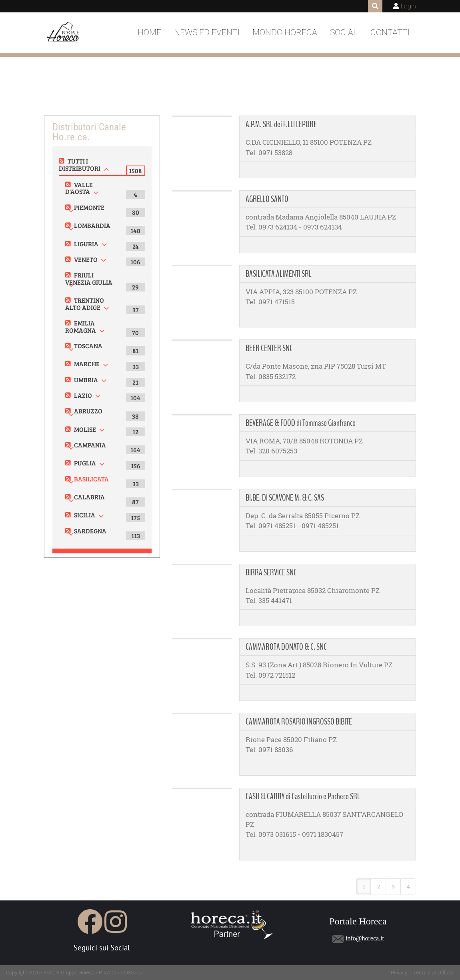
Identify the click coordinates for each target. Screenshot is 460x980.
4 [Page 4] (408, 886)
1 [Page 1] (364, 886)
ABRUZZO (88, 411)
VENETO (86, 259)
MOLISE (85, 429)
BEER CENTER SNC (269, 348)
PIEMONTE (89, 207)
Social (344, 32)
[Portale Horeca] (64, 33)
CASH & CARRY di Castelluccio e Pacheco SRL (303, 796)
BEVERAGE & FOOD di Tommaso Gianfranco (301, 423)
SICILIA (85, 515)
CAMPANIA (90, 445)
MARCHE (87, 364)
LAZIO (83, 395)
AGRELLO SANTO (267, 199)
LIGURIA (86, 244)
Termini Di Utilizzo (434, 973)
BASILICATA (91, 479)
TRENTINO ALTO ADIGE (85, 304)
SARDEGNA (90, 531)
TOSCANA (88, 346)
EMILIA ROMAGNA (81, 326)
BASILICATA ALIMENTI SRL (279, 274)
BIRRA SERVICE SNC (271, 573)
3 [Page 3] (393, 886)
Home (149, 32)
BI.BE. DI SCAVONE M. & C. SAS (285, 498)
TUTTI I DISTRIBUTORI (80, 165)
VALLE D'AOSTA (79, 188)
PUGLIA (85, 463)
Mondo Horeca (285, 32)
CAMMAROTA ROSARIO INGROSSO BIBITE (299, 722)
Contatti (390, 32)
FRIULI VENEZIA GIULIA (89, 278)
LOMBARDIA (92, 225)
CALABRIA (89, 497)
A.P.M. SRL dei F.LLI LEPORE (281, 124)
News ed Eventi (207, 32)
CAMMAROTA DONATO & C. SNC (286, 647)
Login (408, 6)
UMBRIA (86, 380)
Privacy (399, 973)
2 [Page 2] (379, 886)
